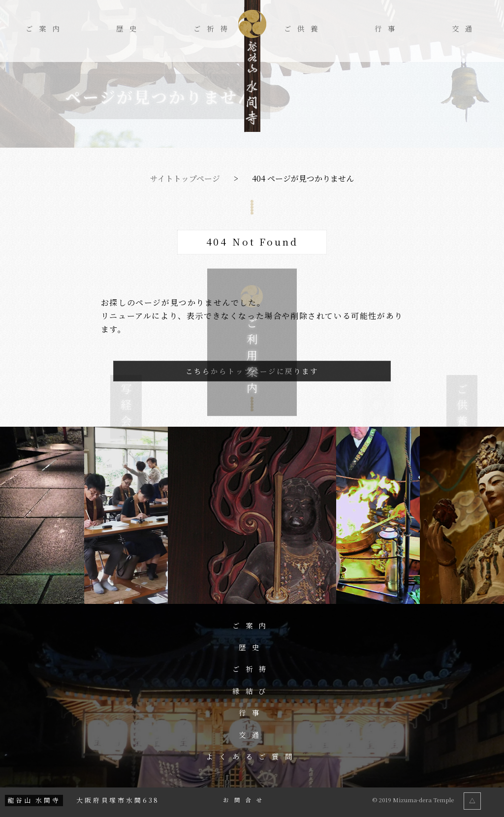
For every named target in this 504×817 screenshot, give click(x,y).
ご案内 (46, 29)
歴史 (129, 29)
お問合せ (245, 800)
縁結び (252, 691)
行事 (388, 29)
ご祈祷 (213, 29)
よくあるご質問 (252, 756)
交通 (465, 29)
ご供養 (304, 29)
